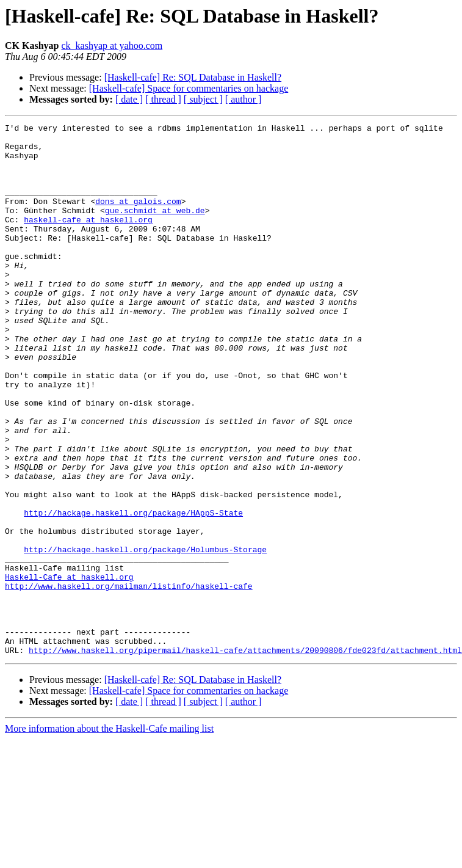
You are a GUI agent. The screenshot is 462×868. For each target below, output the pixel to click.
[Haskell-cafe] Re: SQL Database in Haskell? (193, 77)
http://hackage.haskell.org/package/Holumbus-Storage (145, 635)
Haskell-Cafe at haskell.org (69, 668)
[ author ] (244, 99)
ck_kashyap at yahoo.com (112, 46)
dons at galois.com (138, 217)
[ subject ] (203, 99)
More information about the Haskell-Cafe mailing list (109, 835)
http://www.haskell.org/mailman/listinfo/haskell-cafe (129, 679)
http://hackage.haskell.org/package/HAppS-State (133, 591)
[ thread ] (163, 99)
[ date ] (129, 99)
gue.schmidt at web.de (155, 228)
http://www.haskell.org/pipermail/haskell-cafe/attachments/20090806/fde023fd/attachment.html (245, 756)
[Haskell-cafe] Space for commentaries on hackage (189, 88)
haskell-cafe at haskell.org (88, 239)
